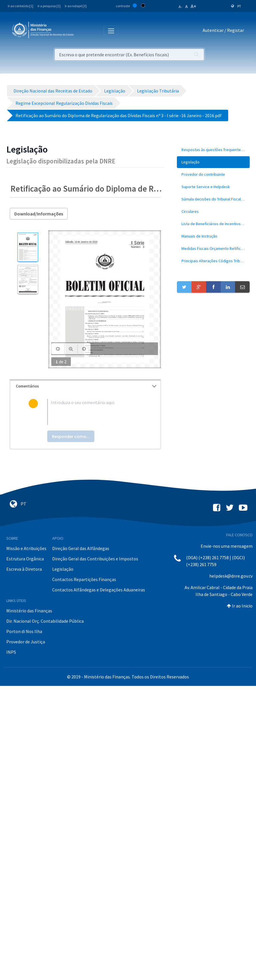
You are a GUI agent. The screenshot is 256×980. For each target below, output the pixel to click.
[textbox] (95, 412)
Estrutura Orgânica (25, 559)
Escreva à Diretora (24, 569)
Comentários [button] (86, 386)
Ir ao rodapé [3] (76, 6)
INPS (11, 652)
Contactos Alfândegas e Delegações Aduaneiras (99, 590)
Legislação (63, 569)
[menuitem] (213, 150)
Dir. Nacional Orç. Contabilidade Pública (45, 621)
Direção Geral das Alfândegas (81, 548)
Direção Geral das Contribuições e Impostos (95, 559)
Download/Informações (39, 214)
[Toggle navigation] (83, 30)
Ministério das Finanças (29, 611)
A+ (194, 6)
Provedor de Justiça (26, 642)
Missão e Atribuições (26, 548)
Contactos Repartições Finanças (84, 579)
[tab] (85, 386)
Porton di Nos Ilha (24, 631)
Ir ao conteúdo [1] (20, 6)
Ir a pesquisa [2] (49, 6)
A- (180, 7)
